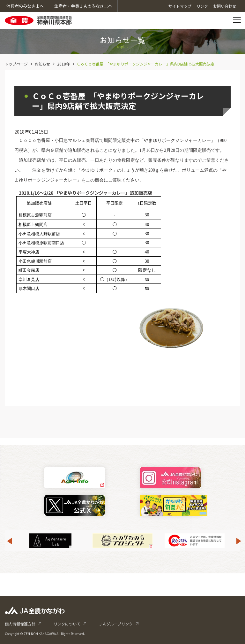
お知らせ (42, 64)
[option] (122, 541)
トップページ (16, 64)
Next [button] (239, 541)
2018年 (63, 64)
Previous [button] (9, 541)
